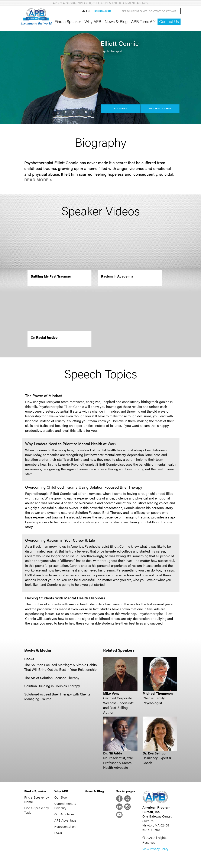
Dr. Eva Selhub (154, 753)
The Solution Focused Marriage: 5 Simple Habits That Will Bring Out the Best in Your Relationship (61, 667)
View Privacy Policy (155, 849)
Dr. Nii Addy (113, 753)
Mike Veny (111, 693)
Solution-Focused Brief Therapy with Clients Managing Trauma (57, 696)
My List (87, 11)
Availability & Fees (160, 109)
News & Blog (116, 21)
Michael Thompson (158, 693)
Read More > (38, 180)
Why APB (93, 21)
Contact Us (169, 21)
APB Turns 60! (143, 21)
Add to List (120, 109)
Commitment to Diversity (65, 806)
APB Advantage (65, 820)
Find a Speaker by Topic (37, 810)
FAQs (58, 833)
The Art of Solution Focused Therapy (52, 678)
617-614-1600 (103, 11)
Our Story (61, 797)
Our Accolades (64, 814)
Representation (65, 826)
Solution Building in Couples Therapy (52, 686)
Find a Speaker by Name (37, 799)
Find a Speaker (68, 21)
